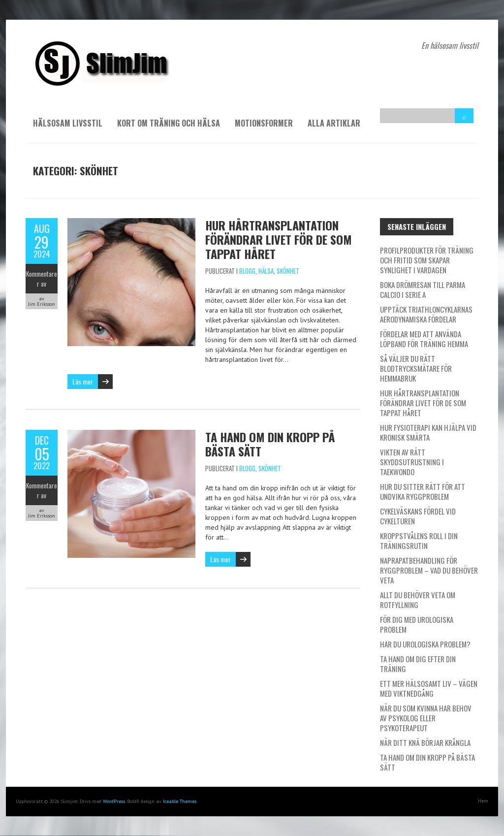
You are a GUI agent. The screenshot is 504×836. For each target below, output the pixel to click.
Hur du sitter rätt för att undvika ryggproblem (423, 491)
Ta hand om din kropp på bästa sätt (270, 444)
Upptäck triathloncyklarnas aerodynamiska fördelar (426, 314)
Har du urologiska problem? (425, 644)
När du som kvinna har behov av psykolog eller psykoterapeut (426, 718)
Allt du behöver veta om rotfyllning (418, 600)
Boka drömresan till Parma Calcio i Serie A (423, 289)
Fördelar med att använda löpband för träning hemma (424, 339)
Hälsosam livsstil (68, 123)
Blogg (247, 271)
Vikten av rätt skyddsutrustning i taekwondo (412, 462)
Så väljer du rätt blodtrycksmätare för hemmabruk (416, 368)
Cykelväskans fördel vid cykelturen (418, 516)
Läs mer (83, 381)
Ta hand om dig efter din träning (418, 664)
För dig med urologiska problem (417, 624)
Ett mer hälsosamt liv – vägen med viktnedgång (429, 688)
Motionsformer (264, 123)
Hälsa (266, 271)
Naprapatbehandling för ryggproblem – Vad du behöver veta (429, 570)
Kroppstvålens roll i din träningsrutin (419, 541)
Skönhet (288, 271)
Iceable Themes (180, 801)
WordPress (114, 801)
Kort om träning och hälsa (169, 123)
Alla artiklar (334, 123)
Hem (483, 801)
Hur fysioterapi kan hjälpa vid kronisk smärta (428, 432)
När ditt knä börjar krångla (425, 742)
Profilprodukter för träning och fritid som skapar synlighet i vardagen (427, 260)
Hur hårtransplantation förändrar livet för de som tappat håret (279, 239)
